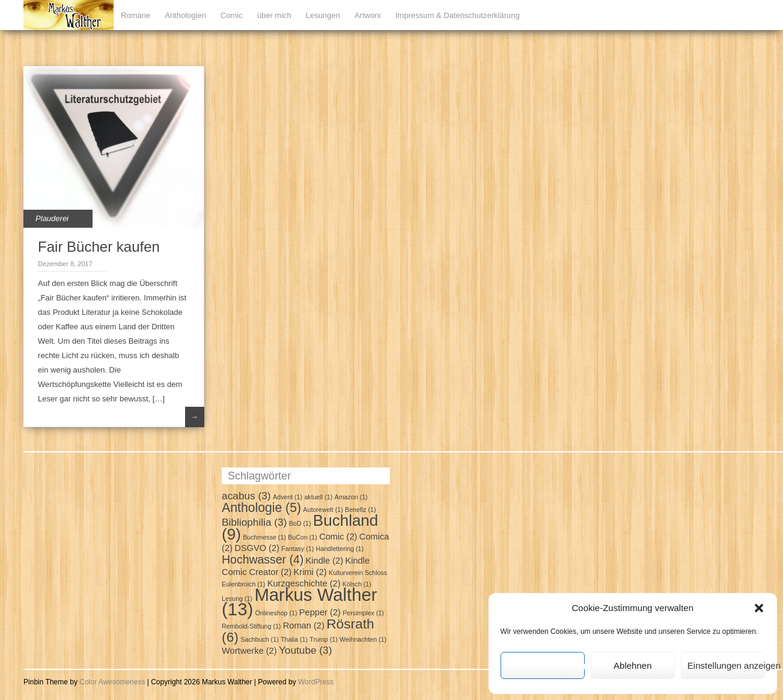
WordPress (316, 682)
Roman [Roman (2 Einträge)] (304, 625)
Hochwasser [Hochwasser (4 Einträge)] (263, 559)
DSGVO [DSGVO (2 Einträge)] (257, 548)
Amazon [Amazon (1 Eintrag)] (351, 497)
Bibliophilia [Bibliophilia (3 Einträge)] (254, 522)
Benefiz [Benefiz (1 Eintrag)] (361, 510)
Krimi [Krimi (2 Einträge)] (310, 572)
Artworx (368, 15)
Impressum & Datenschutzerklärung (458, 15)
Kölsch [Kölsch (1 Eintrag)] (357, 584)
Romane (136, 15)
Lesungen (323, 15)
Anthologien (185, 15)
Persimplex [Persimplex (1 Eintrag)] (363, 613)
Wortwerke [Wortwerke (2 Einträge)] (249, 651)
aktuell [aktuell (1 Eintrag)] (318, 497)
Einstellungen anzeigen (726, 665)
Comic (232, 15)
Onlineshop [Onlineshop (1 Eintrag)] (276, 613)
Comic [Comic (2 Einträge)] (338, 537)
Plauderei (52, 218)
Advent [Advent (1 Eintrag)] (288, 497)
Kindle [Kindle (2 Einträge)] (325, 561)
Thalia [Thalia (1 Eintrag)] (294, 639)
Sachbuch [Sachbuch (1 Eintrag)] (259, 639)
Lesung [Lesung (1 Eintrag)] (237, 598)
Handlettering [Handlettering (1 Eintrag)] (340, 549)
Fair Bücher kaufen (99, 247)
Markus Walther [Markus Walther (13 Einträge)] (300, 602)
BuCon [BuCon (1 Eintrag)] (303, 537)
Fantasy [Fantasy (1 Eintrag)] (297, 549)
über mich (274, 15)
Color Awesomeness (112, 682)
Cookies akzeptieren (546, 665)
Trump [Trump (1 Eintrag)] (323, 639)
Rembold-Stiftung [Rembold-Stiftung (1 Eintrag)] (251, 626)
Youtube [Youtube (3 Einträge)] (306, 650)
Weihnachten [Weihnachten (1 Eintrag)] (363, 639)
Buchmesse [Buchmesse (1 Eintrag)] (264, 537)
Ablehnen (632, 665)
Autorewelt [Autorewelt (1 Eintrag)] (323, 510)
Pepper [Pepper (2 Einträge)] (320, 612)
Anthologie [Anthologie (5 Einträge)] (261, 507)
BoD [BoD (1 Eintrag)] (300, 523)
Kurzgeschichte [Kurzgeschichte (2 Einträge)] (304, 583)
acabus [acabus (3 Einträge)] (246, 496)
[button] (759, 608)
